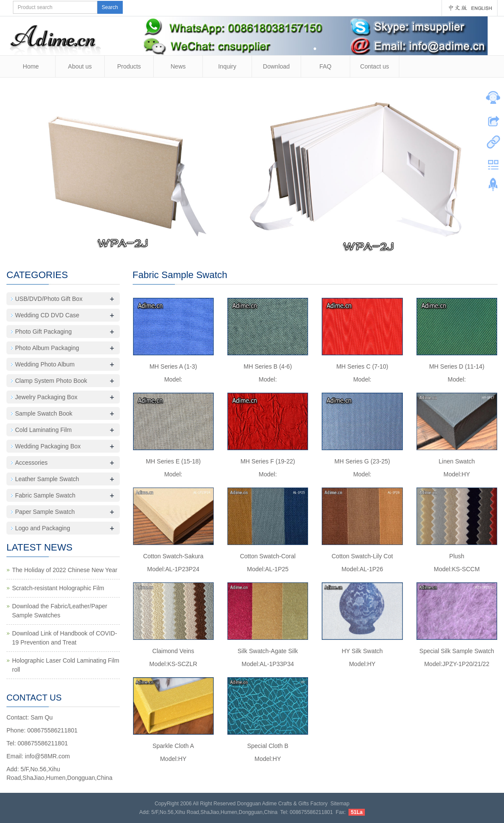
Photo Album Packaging (47, 348)
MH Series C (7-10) (362, 366)
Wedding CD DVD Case (47, 315)
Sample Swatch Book (44, 413)
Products (129, 66)
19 (329, 246)
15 (293, 246)
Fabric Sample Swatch (45, 495)
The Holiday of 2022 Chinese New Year (65, 570)
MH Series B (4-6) (268, 366)
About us (80, 66)
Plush (457, 556)
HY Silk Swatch (362, 651)
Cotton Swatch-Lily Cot (362, 556)
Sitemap (340, 804)
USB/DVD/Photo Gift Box (49, 299)
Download (276, 66)
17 (311, 246)
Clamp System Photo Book (51, 381)
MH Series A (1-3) (173, 366)
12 (266, 246)
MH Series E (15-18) (173, 461)
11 (257, 246)
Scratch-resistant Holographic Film (58, 588)
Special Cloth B (268, 746)
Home (31, 66)
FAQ (325, 66)
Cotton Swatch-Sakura (173, 556)
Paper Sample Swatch (45, 512)
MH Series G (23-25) (362, 461)
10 (247, 246)
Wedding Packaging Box (48, 446)
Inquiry (227, 66)
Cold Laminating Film (44, 430)
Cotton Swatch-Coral (268, 556)
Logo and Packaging (43, 528)
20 (338, 246)
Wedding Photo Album (45, 364)
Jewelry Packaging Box (46, 397)
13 (275, 246)
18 (320, 246)
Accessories (31, 463)
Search (110, 7)
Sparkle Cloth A (173, 746)
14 (284, 246)
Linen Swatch (457, 461)
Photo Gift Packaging (44, 332)
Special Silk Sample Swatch (457, 651)
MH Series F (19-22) (268, 461)
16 (302, 246)
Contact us (375, 66)
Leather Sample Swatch (47, 479)
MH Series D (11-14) (457, 366)
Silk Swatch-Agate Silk (268, 651)
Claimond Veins (173, 651)
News (178, 66)
